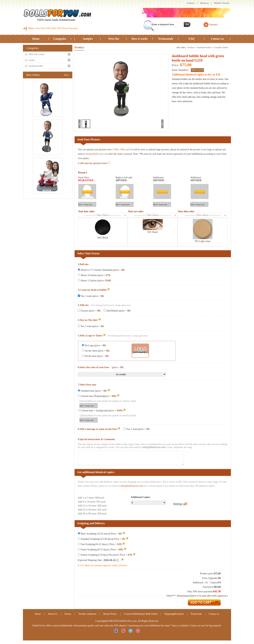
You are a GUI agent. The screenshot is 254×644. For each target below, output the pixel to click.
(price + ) (118, 367)
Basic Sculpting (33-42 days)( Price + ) (101, 534)
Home (36, 39)
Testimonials (166, 39)
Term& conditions (87, 614)
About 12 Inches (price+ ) (94, 281)
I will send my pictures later (94, 163)
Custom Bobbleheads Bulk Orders (141, 614)
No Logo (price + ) (94, 345)
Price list (114, 39)
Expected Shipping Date (101, 560)
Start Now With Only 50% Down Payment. (56, 28)
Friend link (196, 614)
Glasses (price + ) (89, 311)
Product (191, 47)
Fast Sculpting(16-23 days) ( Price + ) (101, 544)
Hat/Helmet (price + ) (117, 311)
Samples (88, 39)
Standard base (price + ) (94, 391)
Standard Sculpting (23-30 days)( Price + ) (103, 539)
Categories (60, 39)
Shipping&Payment (174, 614)
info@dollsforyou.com (97, 154)
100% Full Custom (36, 54)
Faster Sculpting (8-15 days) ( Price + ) (102, 550)
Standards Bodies (36, 66)
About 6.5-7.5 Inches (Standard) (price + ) (101, 270)
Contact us (217, 39)
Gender (31, 60)
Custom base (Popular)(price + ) (99, 396)
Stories (68, 614)
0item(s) (214, 25)
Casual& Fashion (221, 47)
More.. (67, 75)
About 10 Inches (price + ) (94, 275)
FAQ (191, 39)
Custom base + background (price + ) (102, 411)
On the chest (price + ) (96, 351)
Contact (191, 3)
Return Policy (110, 614)
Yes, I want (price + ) (91, 296)
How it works (140, 39)
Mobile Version (222, 3)
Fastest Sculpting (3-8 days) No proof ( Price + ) (107, 555)
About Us (53, 614)
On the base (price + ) (95, 356)
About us (204, 3)
